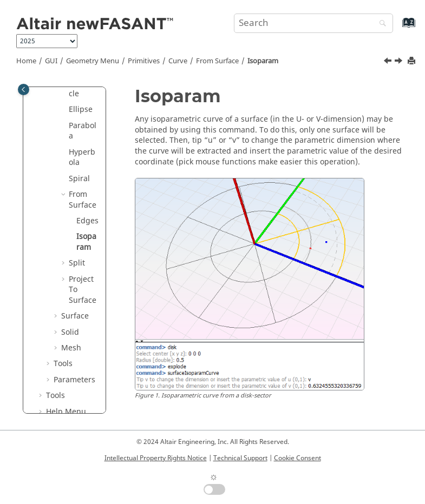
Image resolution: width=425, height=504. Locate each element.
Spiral (79, 179)
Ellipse (81, 110)
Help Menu (66, 412)
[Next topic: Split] (400, 62)
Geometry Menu (93, 61)
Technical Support (240, 458)
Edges (87, 221)
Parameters (74, 380)
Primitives (144, 61)
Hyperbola (82, 158)
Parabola (83, 131)
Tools (63, 364)
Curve (178, 61)
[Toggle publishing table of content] (24, 89)
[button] (64, 110)
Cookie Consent (297, 458)
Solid (70, 332)
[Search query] (313, 23)
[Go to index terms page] (397, 28)
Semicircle (82, 88)
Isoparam (263, 61)
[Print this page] (413, 61)
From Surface (217, 61)
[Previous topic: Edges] (389, 62)
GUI (51, 61)
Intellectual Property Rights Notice (156, 458)
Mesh (71, 348)
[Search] (380, 24)
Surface (75, 316)
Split (77, 263)
